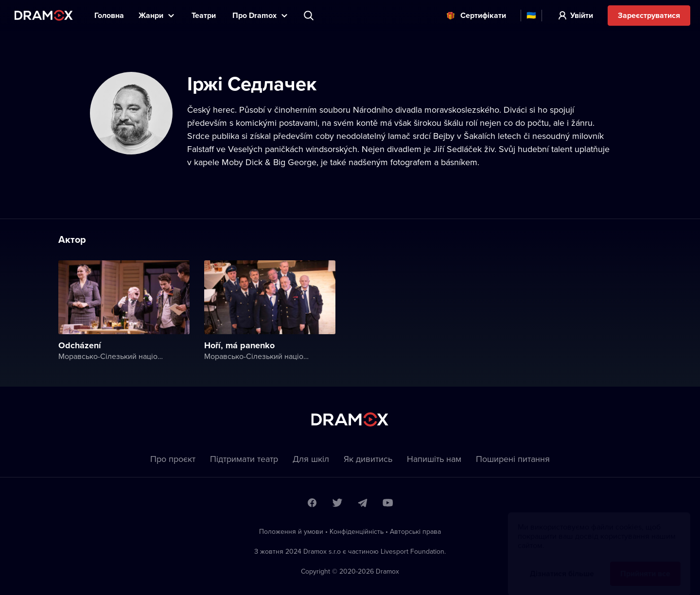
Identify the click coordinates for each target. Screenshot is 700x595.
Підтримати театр (244, 459)
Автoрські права (415, 531)
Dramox (44, 15)
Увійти (582, 15)
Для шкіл (311, 459)
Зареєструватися (649, 15)
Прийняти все (645, 564)
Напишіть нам (434, 459)
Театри (205, 15)
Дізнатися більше (562, 564)
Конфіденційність (357, 531)
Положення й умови (291, 531)
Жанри (151, 15)
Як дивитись (368, 459)
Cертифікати (483, 15)
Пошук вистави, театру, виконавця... (310, 16)
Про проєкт (173, 459)
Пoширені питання (513, 459)
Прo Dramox (254, 15)
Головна (109, 15)
